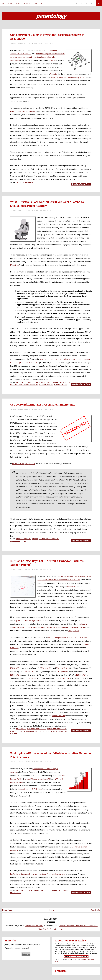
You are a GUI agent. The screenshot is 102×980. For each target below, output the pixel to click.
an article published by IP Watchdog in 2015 (68, 77)
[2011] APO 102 (30, 678)
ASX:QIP (20, 782)
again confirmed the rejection (27, 621)
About (10, 3)
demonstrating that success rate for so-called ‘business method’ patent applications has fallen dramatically (37, 57)
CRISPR (35, 539)
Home (3, 3)
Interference (16, 541)
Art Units (54, 74)
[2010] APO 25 (16, 668)
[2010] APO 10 (74, 631)
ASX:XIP (47, 779)
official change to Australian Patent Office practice (68, 638)
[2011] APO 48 (28, 672)
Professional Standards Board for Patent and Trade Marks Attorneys (38, 874)
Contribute (38, 3)
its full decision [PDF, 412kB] (23, 464)
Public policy (60, 385)
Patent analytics (25, 182)
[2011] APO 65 (16, 675)
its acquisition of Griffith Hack (30, 789)
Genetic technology (49, 539)
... (52, 43)
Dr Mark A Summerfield (34, 926)
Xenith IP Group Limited (34, 779)
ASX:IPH (20, 779)
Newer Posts (7, 910)
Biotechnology (24, 539)
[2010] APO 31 (47, 668)
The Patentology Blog (13, 926)
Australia (21, 382)
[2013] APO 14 (63, 678)
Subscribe (26, 954)
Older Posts (95, 910)
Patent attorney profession (24, 385)
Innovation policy (36, 382)
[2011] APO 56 (62, 672)
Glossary (28, 3)
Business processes (36, 729)
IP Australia (15, 265)
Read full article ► (81, 184)
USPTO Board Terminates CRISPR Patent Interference (43, 405)
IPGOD (49, 382)
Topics (18, 3)
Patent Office (46, 385)
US (25, 541)
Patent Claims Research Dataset (23, 111)
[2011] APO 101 (62, 668)
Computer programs (57, 729)
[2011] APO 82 (82, 675)
